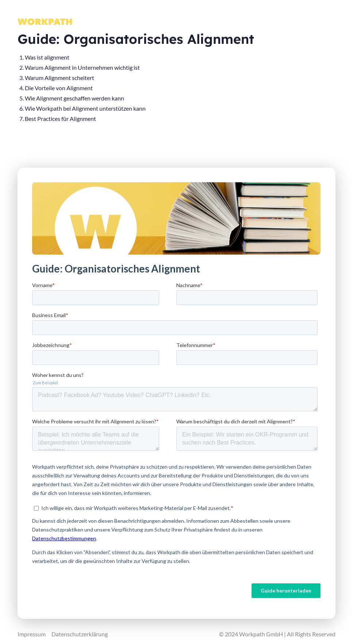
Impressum (32, 634)
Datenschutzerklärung (80, 634)
